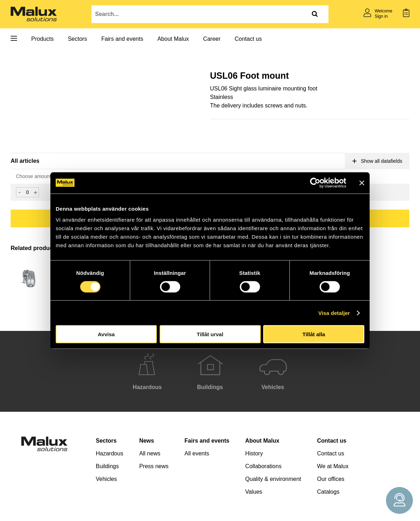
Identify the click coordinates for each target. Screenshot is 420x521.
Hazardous (109, 453)
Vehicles (106, 479)
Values (254, 492)
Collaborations (263, 466)
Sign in (381, 16)
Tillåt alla (314, 334)
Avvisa (106, 334)
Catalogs (328, 492)
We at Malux (333, 466)
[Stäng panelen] (362, 183)
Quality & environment (273, 479)
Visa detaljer (334, 313)
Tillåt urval (210, 334)
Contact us (248, 39)
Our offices (331, 479)
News (147, 441)
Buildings (107, 466)
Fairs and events (122, 39)
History (254, 453)
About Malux (173, 39)
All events (197, 453)
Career (212, 39)
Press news (154, 466)
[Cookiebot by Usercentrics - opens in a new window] (315, 183)
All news (150, 453)
